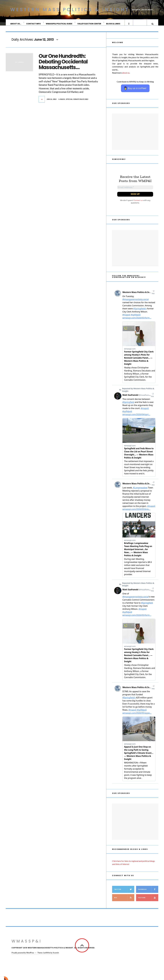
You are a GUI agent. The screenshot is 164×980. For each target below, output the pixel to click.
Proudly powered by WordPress (23, 956)
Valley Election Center (89, 24)
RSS (124, 901)
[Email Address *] (135, 190)
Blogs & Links (113, 24)
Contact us (138, 204)
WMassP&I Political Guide (59, 24)
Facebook (148, 893)
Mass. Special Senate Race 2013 (74, 102)
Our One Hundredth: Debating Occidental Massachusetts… (63, 64)
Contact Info (34, 24)
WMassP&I (27, 945)
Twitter (124, 893)
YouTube (148, 901)
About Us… (16, 24)
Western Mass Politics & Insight (70, 10)
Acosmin (56, 956)
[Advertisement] (135, 134)
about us (126, 75)
